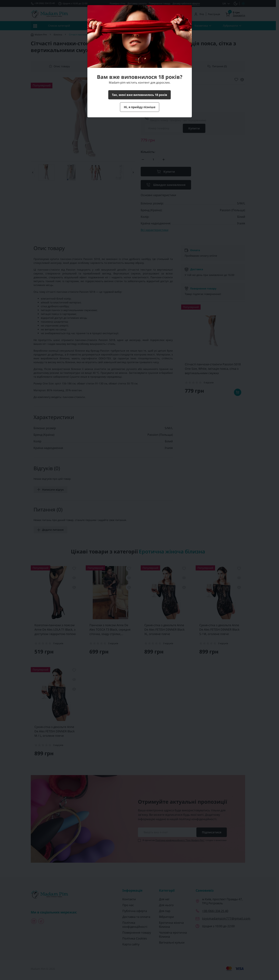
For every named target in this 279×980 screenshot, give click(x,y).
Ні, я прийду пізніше (140, 107)
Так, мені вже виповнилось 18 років (139, 95)
